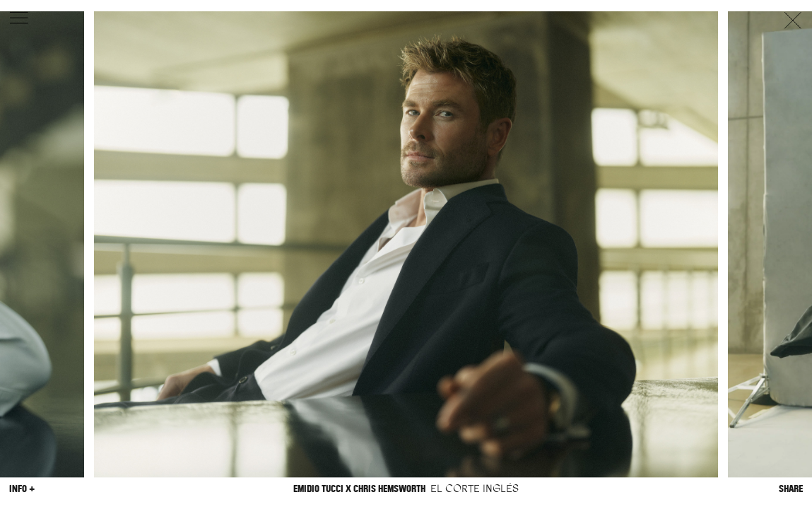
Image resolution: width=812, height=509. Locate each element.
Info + (22, 489)
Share (791, 489)
